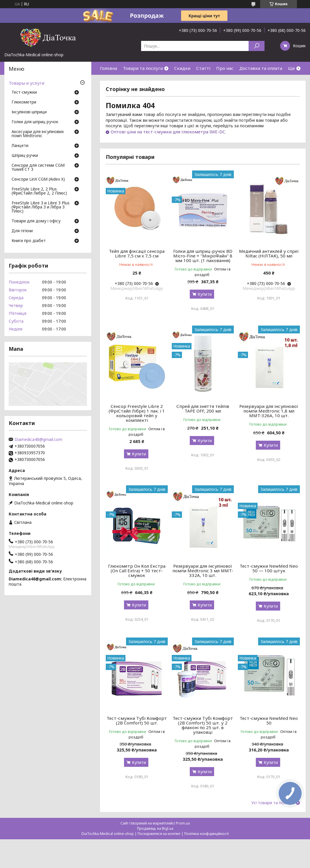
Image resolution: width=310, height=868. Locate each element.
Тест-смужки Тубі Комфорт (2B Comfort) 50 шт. (137, 720)
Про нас (225, 68)
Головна (108, 68)
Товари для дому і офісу (36, 221)
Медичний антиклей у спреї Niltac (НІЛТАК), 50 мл (269, 253)
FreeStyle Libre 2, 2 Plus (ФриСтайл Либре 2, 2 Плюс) (39, 191)
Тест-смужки (24, 92)
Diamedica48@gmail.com (38, 440)
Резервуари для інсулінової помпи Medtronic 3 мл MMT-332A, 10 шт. (203, 571)
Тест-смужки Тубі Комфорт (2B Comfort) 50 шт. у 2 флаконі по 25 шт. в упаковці (203, 725)
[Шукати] (257, 46)
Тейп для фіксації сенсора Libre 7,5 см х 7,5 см (137, 253)
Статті (203, 68)
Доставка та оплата (261, 68)
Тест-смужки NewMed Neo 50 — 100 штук (269, 568)
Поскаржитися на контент (159, 834)
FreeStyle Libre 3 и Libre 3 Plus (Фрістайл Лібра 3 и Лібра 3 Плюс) (41, 207)
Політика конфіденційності (207, 834)
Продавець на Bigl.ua (155, 828)
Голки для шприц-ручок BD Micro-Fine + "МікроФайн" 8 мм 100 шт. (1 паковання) (203, 256)
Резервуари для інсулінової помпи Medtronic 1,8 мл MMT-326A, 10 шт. (269, 411)
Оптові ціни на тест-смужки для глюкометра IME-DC (168, 132)
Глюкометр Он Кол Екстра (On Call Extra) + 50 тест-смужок (137, 571)
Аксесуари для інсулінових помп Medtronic (38, 134)
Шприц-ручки (25, 156)
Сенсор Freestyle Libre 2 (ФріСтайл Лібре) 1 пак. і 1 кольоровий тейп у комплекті (137, 413)
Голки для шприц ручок (35, 122)
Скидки (182, 68)
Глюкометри (24, 102)
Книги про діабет (29, 241)
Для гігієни (22, 231)
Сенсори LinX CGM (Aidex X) (38, 179)
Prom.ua (183, 823)
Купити (205, 294)
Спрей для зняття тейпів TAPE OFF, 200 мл (203, 408)
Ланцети (20, 146)
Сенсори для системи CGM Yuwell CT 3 (38, 168)
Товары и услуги (27, 83)
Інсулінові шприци (29, 112)
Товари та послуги (143, 68)
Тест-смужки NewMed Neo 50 (269, 720)
